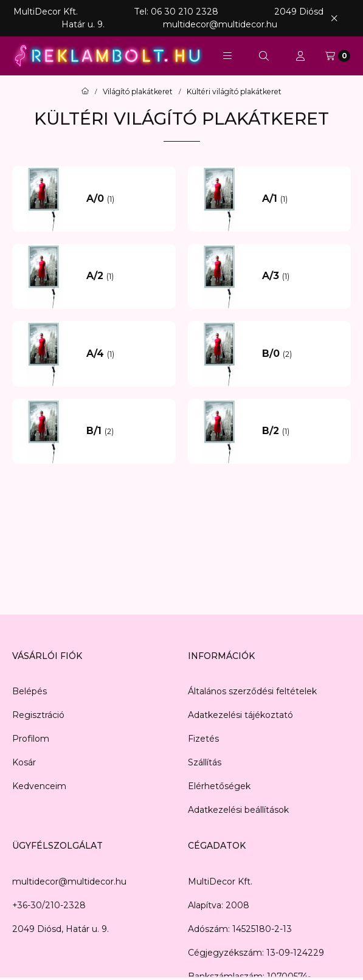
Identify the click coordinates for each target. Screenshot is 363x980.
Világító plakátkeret (138, 92)
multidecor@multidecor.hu (69, 882)
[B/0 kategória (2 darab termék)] (302, 354)
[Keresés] (264, 56)
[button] (227, 56)
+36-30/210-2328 (49, 905)
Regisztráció (38, 715)
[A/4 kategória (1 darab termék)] (126, 354)
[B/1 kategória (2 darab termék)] (126, 431)
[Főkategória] (85, 92)
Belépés (29, 691)
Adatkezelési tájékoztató (240, 715)
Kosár (24, 762)
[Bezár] (334, 18)
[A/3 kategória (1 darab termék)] (302, 276)
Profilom (31, 739)
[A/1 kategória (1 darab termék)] (302, 199)
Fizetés (203, 739)
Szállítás (205, 762)
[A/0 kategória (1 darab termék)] (126, 199)
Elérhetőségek (219, 786)
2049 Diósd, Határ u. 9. (60, 929)
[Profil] (300, 56)
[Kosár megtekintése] (338, 56)
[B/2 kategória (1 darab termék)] (302, 431)
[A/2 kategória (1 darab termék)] (126, 276)
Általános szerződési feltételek (252, 691)
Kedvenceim (39, 786)
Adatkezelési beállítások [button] (238, 810)
